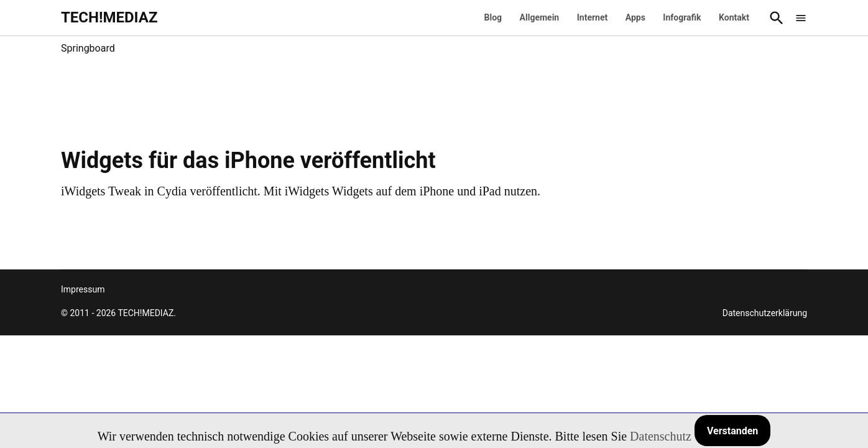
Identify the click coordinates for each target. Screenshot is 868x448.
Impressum (83, 289)
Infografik (682, 17)
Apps (635, 17)
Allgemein (540, 17)
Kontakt (734, 17)
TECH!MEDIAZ (109, 17)
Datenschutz (661, 436)
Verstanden (732, 431)
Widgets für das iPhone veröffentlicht (248, 161)
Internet (593, 17)
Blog (493, 17)
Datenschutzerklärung (765, 313)
